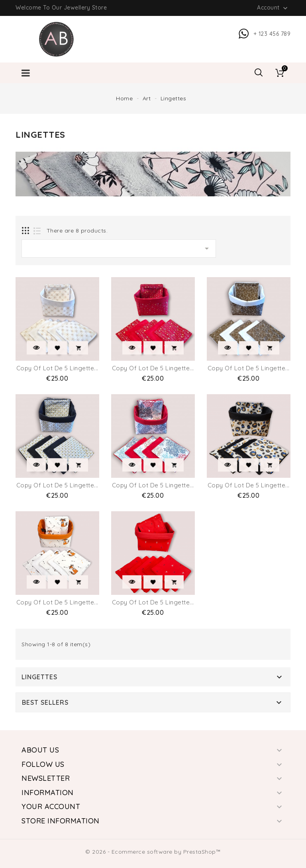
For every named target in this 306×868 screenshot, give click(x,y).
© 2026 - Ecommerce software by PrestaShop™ (153, 852)
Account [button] (273, 8)
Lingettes (39, 677)
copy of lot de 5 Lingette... (57, 368)
